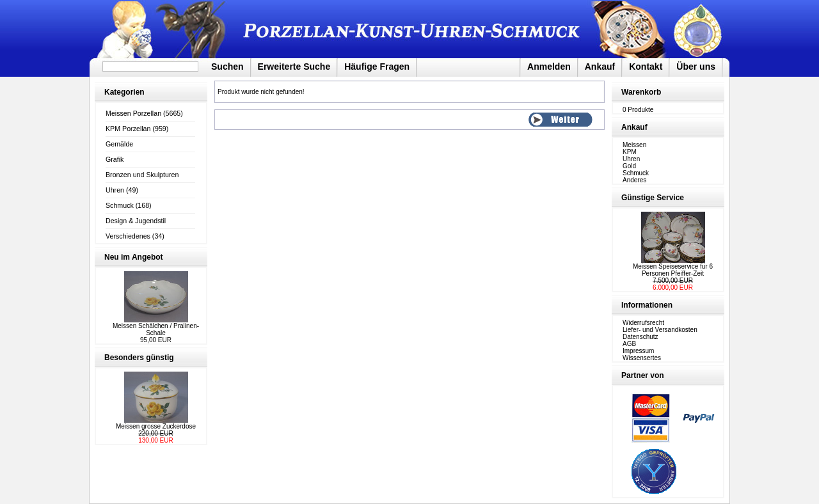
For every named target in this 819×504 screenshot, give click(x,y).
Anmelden (549, 67)
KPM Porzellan (128, 129)
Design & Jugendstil (136, 221)
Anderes (634, 180)
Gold (629, 166)
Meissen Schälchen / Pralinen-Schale (156, 329)
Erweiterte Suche (294, 67)
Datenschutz (640, 337)
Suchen (227, 67)
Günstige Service (653, 198)
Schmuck (120, 205)
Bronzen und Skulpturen (142, 175)
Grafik (115, 159)
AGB (629, 344)
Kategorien (124, 92)
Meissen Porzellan (133, 113)
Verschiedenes (128, 236)
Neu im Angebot (134, 257)
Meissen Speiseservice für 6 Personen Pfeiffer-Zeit (673, 270)
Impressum (638, 351)
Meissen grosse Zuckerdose (156, 426)
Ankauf (600, 67)
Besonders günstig (139, 358)
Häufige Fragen (377, 67)
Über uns (696, 67)
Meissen (634, 145)
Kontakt (646, 67)
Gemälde (119, 144)
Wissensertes (642, 358)
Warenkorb (641, 92)
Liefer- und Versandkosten (660, 330)
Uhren (115, 190)
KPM (630, 152)
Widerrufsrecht (643, 323)
